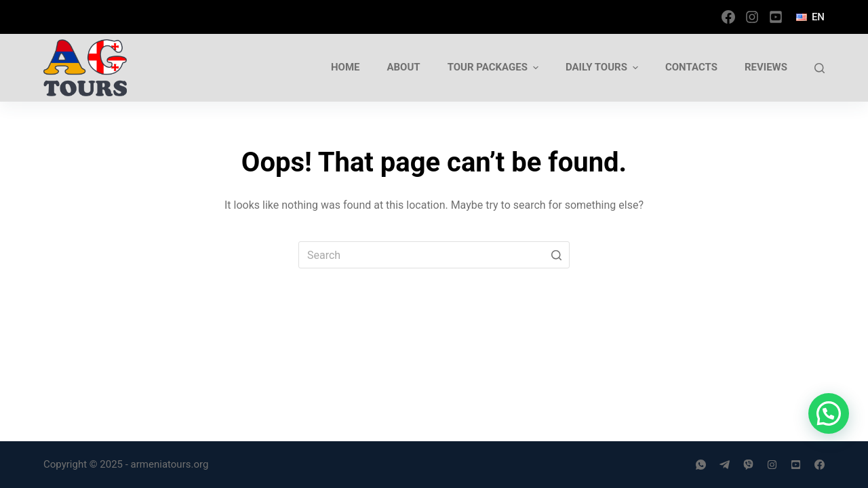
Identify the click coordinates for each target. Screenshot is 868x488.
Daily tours (604, 67)
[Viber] (748, 465)
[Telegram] (725, 465)
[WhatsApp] (701, 465)
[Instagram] (752, 17)
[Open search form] (820, 68)
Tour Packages (495, 67)
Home (346, 67)
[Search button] (556, 255)
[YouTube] (776, 17)
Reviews (766, 67)
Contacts (691, 67)
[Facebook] (728, 17)
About (403, 67)
